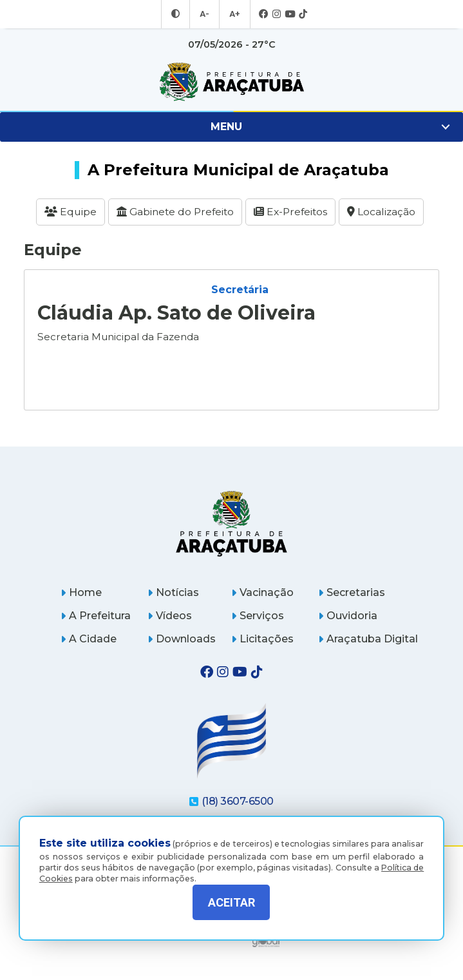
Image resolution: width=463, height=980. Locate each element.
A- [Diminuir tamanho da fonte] (205, 14)
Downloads (182, 634)
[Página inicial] (231, 518)
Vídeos (170, 610)
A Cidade (89, 634)
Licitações (262, 634)
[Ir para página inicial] (231, 82)
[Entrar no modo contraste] (177, 14)
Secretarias (352, 587)
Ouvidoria (348, 610)
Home (81, 587)
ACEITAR (231, 902)
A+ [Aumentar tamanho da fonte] (234, 14)
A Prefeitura (96, 610)
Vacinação (262, 587)
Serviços (258, 610)
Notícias (173, 587)
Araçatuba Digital (368, 634)
